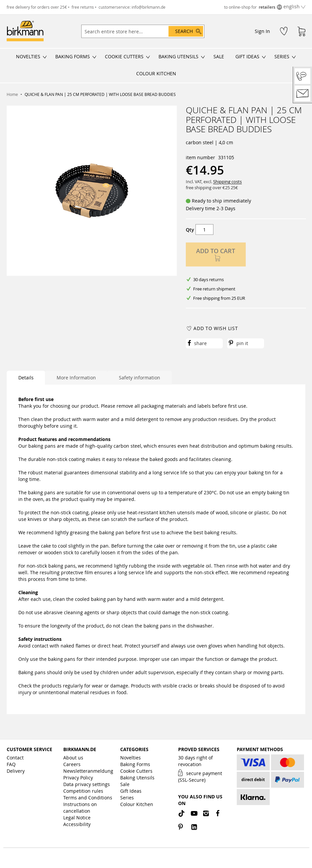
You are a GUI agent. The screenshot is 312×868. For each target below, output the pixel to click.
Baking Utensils (137, 778)
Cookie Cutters (136, 771)
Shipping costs (227, 182)
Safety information (140, 378)
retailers (267, 7)
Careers (72, 764)
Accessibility (77, 824)
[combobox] (143, 31)
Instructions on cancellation (80, 808)
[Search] (186, 31)
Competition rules (83, 791)
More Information (76, 378)
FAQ (11, 764)
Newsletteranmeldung (88, 771)
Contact (15, 758)
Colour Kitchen (137, 804)
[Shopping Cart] (301, 31)
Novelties (131, 758)
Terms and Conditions (88, 798)
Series (127, 798)
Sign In (262, 31)
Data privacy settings (87, 784)
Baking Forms (135, 764)
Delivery (16, 771)
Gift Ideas (131, 791)
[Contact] (303, 93)
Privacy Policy (78, 778)
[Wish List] (284, 31)
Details (26, 378)
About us (73, 758)
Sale (125, 784)
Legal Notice (77, 818)
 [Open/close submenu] (45, 57)
